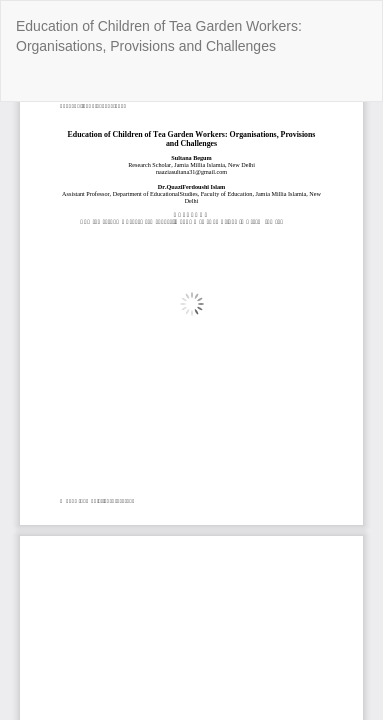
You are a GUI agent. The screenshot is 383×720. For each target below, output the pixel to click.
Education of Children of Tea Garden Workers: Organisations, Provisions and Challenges (159, 36)
